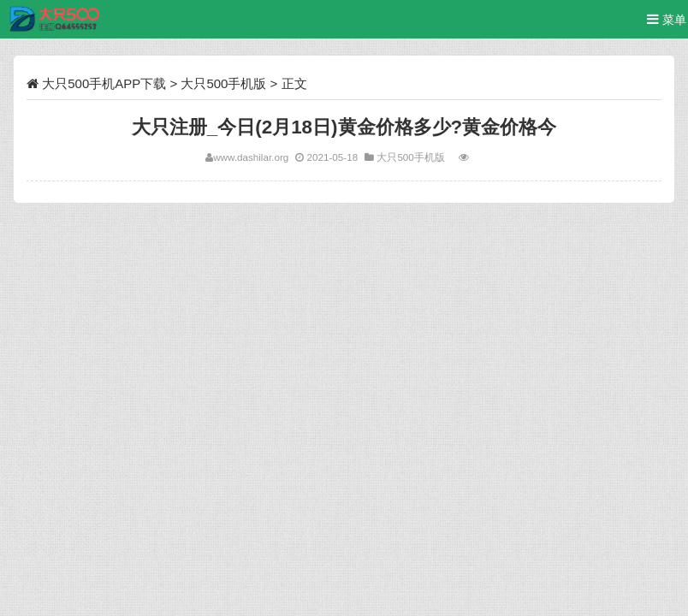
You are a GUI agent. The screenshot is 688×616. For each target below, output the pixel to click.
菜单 (667, 19)
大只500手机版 (223, 83)
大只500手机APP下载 (104, 83)
